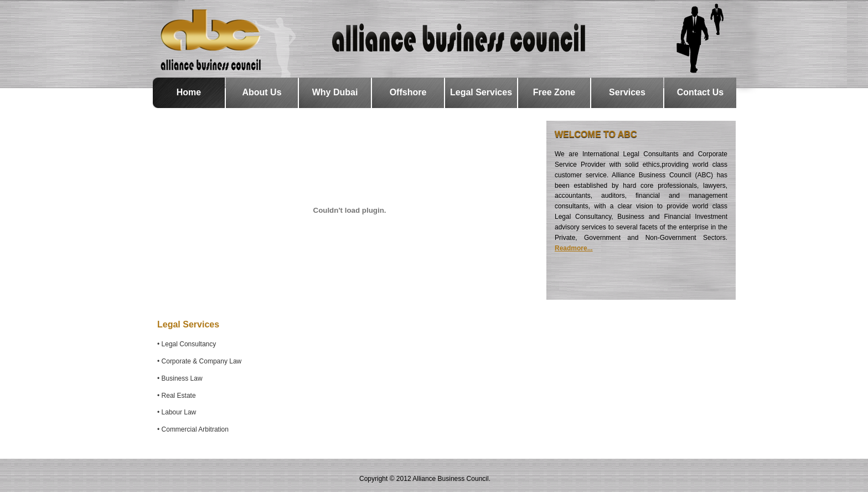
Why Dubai (335, 92)
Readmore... (574, 248)
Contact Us (700, 92)
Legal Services (481, 92)
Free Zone (554, 92)
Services (627, 92)
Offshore (408, 92)
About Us (262, 92)
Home (189, 92)
